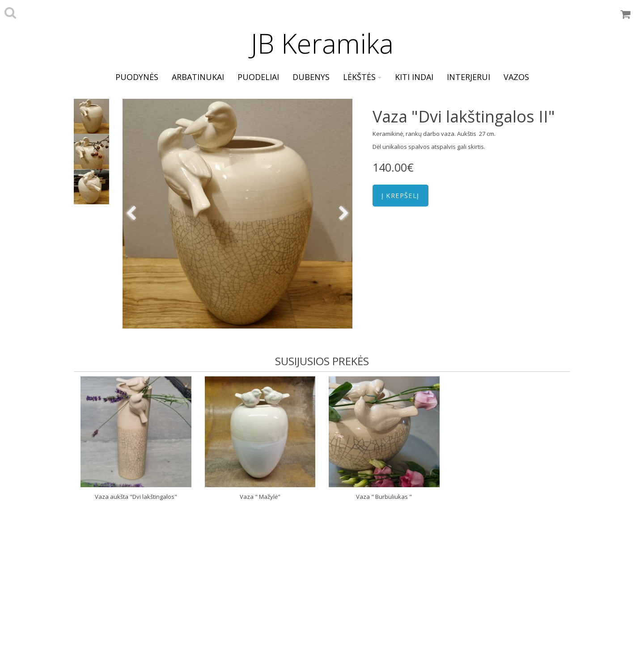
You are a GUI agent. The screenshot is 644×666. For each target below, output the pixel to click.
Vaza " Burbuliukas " (384, 497)
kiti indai (414, 77)
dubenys (311, 77)
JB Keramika (322, 43)
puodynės (137, 77)
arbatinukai (198, 77)
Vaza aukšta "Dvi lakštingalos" (136, 497)
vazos (516, 77)
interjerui (468, 77)
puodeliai (258, 77)
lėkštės (362, 77)
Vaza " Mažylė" (260, 497)
